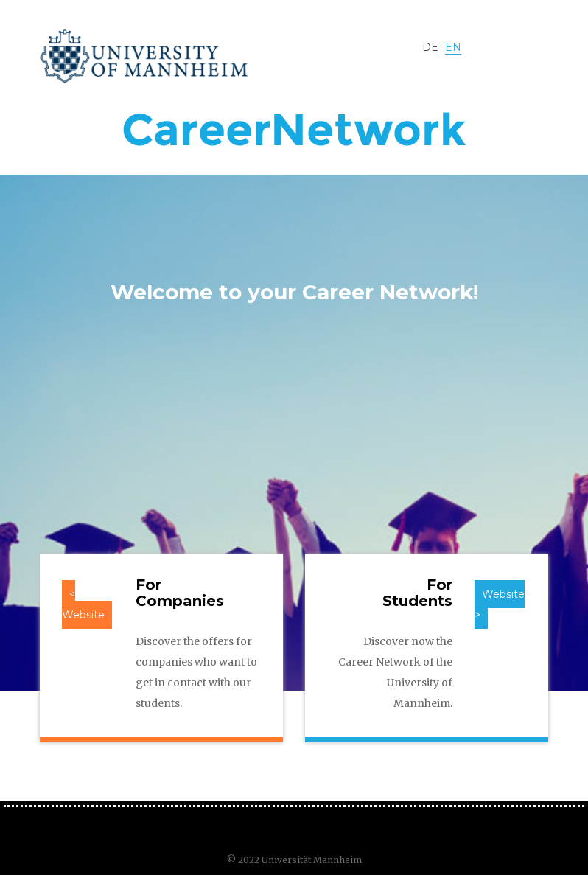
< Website (83, 604)
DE (432, 47)
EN (453, 47)
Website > (500, 604)
